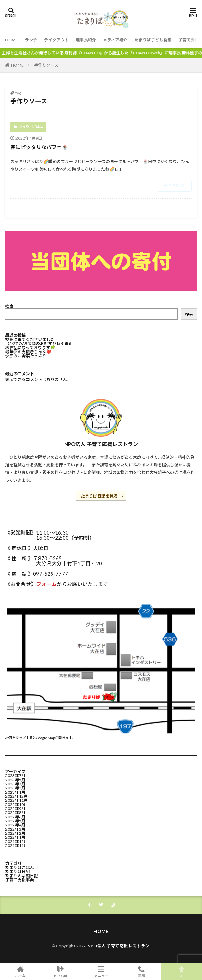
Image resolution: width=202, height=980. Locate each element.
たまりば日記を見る (99, 496)
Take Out (61, 971)
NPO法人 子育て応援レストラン (118, 946)
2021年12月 (16, 841)
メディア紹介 (115, 40)
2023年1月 (15, 792)
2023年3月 (15, 784)
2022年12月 (16, 796)
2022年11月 (16, 800)
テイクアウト (56, 40)
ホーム (20, 971)
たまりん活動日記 (22, 876)
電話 (142, 971)
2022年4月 (15, 825)
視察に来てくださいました (30, 339)
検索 (9, 306)
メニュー (101, 971)
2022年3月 (15, 829)
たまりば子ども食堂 (153, 40)
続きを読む (174, 186)
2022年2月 (15, 833)
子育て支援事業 (20, 880)
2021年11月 (16, 846)
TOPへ (182, 971)
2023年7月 (15, 776)
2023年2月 (15, 788)
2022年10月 (16, 804)
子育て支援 (189, 40)
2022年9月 (15, 808)
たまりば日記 (18, 872)
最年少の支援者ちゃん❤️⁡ (28, 352)
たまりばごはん (31, 127)
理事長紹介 (86, 40)
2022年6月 (15, 817)
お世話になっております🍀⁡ (30, 348)
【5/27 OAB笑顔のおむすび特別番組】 (41, 344)
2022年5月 (15, 821)
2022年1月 (15, 837)
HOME (12, 40)
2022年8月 (15, 813)
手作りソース (46, 65)
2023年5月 (15, 780)
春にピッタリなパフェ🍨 (39, 147)
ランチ (31, 40)
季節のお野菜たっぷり (26, 356)
